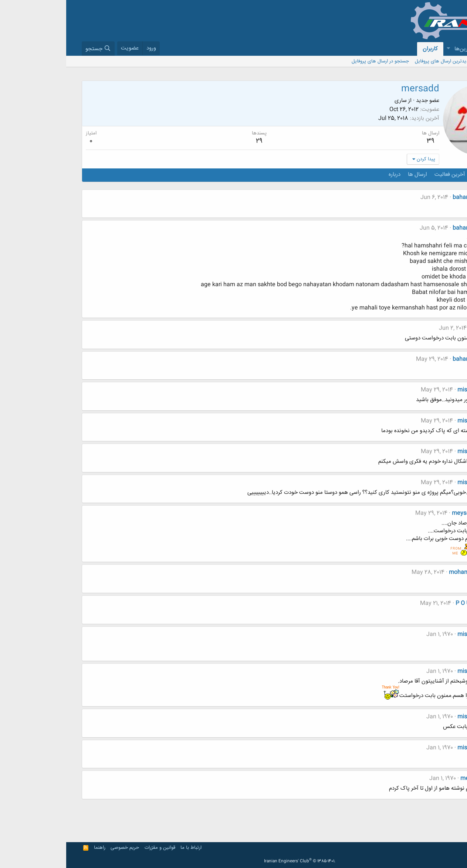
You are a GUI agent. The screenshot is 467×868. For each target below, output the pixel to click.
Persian (439, 848)
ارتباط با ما (125, 848)
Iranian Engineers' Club (233, 861)
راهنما (33, 848)
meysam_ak (402, 513)
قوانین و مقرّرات (94, 848)
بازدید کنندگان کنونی (432, 61)
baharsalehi (402, 197)
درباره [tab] (328, 175)
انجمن (439, 49)
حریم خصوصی (59, 848)
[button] (426, 49)
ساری (334, 101)
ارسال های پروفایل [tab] (427, 175)
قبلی (439, 807)
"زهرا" (411, 328)
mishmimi (404, 390)
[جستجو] (32, 49)
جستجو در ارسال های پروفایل (314, 61)
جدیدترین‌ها (402, 49)
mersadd (406, 778)
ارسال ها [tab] (351, 175)
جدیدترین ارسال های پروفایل (377, 61)
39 (364, 141)
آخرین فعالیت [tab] (384, 175)
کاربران (364, 49)
